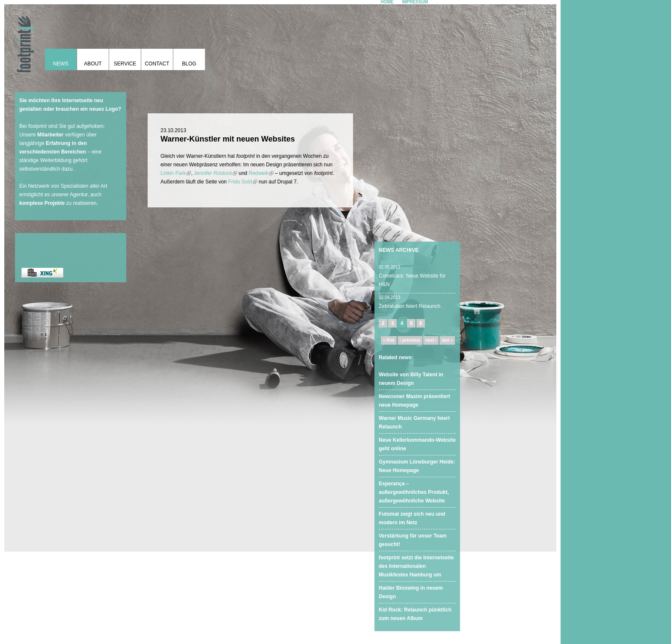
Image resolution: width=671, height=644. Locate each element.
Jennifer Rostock (215, 173)
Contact (157, 64)
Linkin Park (176, 173)
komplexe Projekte (42, 203)
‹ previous (410, 340)
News (61, 64)
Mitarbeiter (50, 135)
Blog (189, 64)
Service (125, 64)
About (93, 64)
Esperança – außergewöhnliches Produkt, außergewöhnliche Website (414, 492)
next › (431, 340)
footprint (24, 41)
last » (447, 340)
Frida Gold (243, 182)
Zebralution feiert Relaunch (410, 306)
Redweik (261, 173)
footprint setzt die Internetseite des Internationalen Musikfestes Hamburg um (416, 566)
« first (389, 340)
